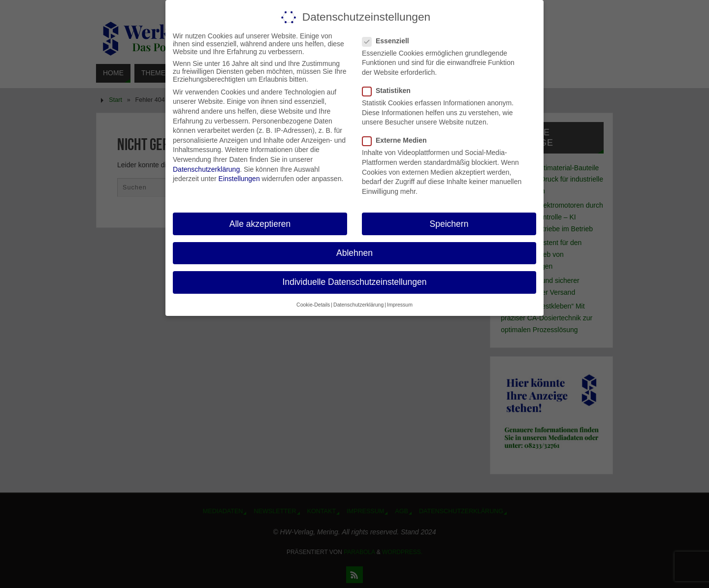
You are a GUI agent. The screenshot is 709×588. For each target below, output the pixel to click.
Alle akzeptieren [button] (260, 224)
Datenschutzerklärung (206, 169)
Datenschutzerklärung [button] (358, 305)
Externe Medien (398, 140)
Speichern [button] (449, 224)
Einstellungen (239, 179)
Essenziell (390, 41)
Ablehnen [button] (354, 253)
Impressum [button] (400, 305)
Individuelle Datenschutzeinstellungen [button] (355, 282)
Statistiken (390, 91)
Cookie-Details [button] (313, 305)
